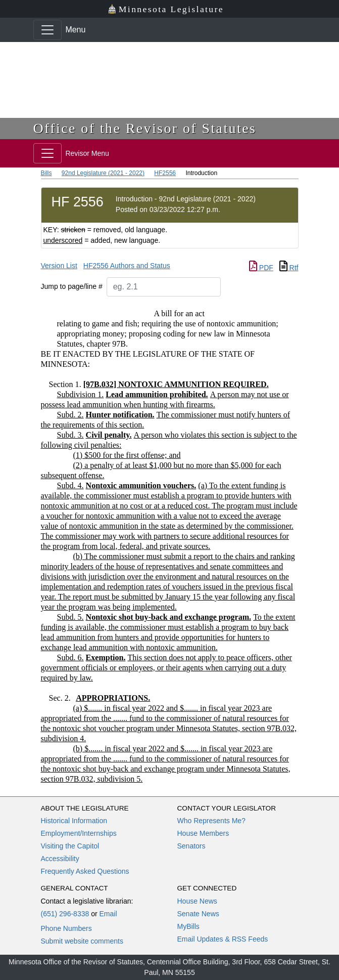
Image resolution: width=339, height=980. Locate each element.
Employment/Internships (79, 833)
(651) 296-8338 (65, 914)
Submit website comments (82, 941)
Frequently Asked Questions (85, 871)
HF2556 (165, 173)
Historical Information (74, 821)
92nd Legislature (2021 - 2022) (103, 173)
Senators (191, 846)
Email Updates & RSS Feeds (223, 939)
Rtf (289, 268)
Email (108, 914)
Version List (59, 266)
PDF (261, 268)
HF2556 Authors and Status (127, 266)
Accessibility (60, 859)
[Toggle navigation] (47, 30)
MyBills (188, 926)
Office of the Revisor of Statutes (145, 128)
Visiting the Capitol (70, 846)
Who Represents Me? (211, 821)
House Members (203, 833)
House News (197, 901)
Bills (46, 173)
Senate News (198, 914)
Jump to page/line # (72, 286)
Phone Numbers (66, 928)
